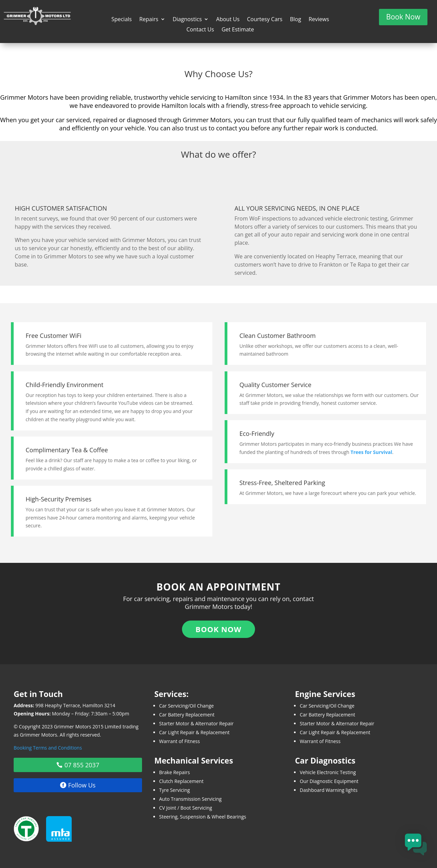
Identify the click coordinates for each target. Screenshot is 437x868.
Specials (122, 20)
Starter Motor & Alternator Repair (196, 723)
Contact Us (200, 30)
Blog (295, 20)
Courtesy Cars (265, 20)
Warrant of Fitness (179, 741)
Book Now (403, 17)
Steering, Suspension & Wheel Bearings (203, 817)
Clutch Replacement (181, 781)
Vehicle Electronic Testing (328, 772)
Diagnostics (187, 20)
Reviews (319, 20)
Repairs (149, 20)
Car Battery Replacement (187, 715)
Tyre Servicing (174, 790)
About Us (228, 20)
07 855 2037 (82, 765)
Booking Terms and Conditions (48, 748)
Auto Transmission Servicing (190, 799)
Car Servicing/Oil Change (186, 706)
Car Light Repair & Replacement (194, 732)
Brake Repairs (174, 772)
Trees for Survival (371, 452)
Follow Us (82, 785)
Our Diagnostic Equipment (329, 781)
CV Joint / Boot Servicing (186, 808)
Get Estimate (238, 30)
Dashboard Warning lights (329, 790)
